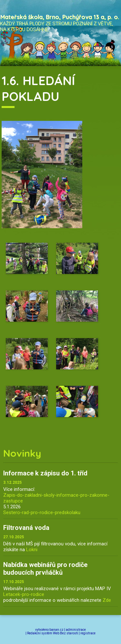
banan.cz (56, 630)
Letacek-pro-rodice (24, 594)
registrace (88, 633)
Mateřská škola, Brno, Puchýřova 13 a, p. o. (60, 17)
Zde (107, 600)
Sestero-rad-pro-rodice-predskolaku (42, 512)
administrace (76, 630)
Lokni (32, 550)
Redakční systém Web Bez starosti (53, 633)
